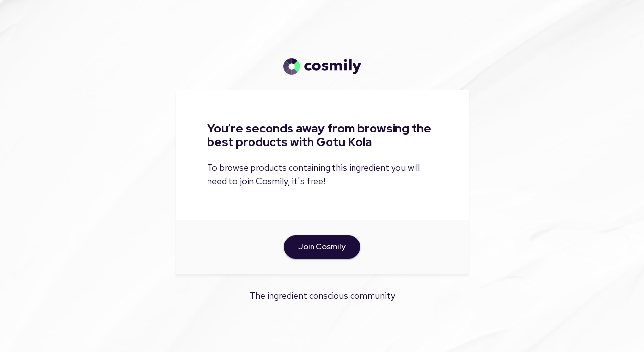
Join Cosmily (322, 247)
